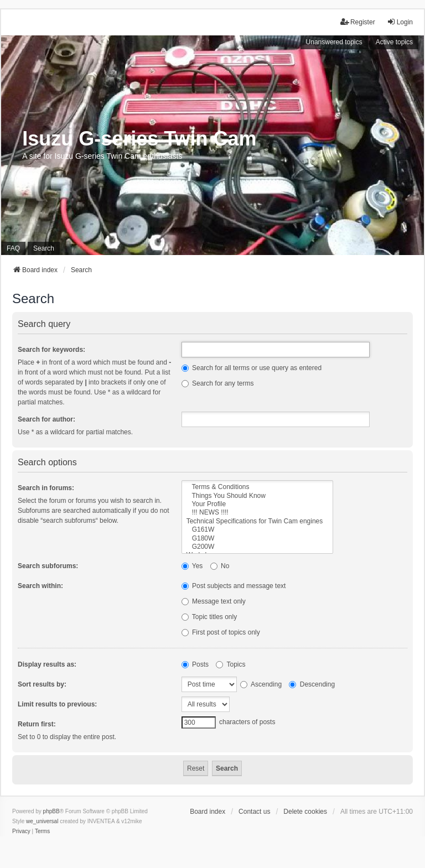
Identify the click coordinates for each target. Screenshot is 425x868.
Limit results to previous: (57, 704)
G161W (258, 530)
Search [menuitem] (44, 248)
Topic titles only (209, 617)
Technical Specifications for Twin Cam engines (258, 521)
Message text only (214, 601)
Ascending (261, 684)
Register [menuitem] (358, 22)
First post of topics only (221, 632)
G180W (258, 539)
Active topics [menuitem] (394, 42)
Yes (192, 566)
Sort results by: (42, 684)
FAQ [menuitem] (13, 248)
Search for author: (46, 419)
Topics (230, 664)
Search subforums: (48, 566)
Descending (312, 684)
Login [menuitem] (400, 22)
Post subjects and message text (234, 586)
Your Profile (258, 504)
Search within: (40, 586)
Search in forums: (46, 488)
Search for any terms (218, 383)
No (220, 566)
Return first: (37, 724)
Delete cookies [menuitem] (305, 812)
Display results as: (47, 664)
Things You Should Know (258, 496)
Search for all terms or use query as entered (252, 368)
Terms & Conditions (258, 487)
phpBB (51, 811)
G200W (258, 547)
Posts (195, 664)
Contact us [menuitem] (254, 812)
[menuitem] (21, 831)
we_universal (42, 821)
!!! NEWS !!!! (258, 513)
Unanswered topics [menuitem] (334, 42)
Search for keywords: (51, 350)
